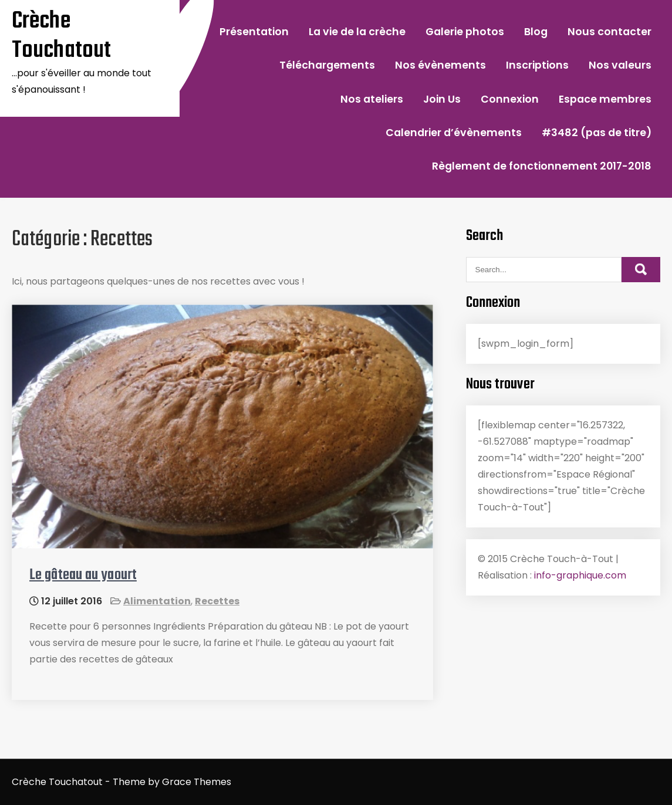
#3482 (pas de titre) (597, 133)
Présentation (254, 32)
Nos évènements (440, 65)
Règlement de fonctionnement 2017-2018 (542, 166)
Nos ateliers (372, 99)
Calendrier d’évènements (454, 133)
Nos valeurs (620, 65)
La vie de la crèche (357, 32)
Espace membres (605, 99)
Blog (536, 32)
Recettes (217, 601)
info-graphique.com (580, 575)
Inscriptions (537, 65)
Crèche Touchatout (61, 36)
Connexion (510, 99)
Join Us (442, 99)
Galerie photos (465, 32)
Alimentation (157, 601)
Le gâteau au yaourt (83, 575)
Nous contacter (609, 32)
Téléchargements (327, 65)
